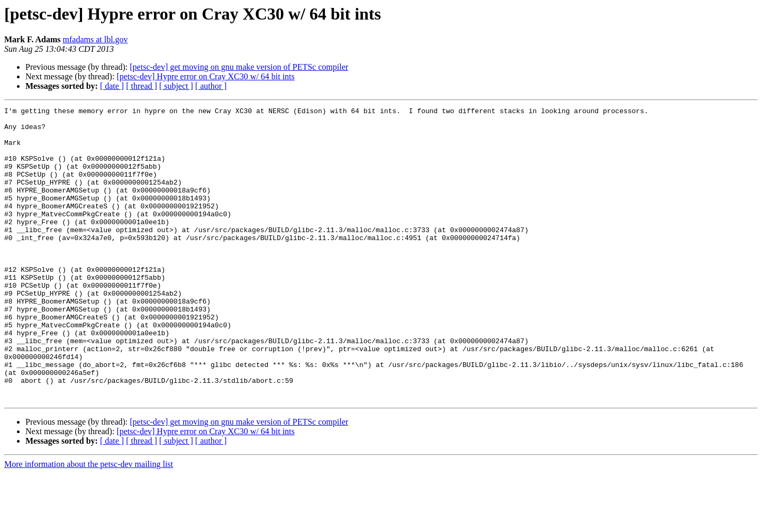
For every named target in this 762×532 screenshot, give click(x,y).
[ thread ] (142, 86)
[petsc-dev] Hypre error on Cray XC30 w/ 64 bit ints (205, 76)
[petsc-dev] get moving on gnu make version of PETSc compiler (239, 67)
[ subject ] (176, 86)
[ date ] (112, 86)
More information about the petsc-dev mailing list (89, 523)
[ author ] (211, 86)
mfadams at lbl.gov (96, 39)
